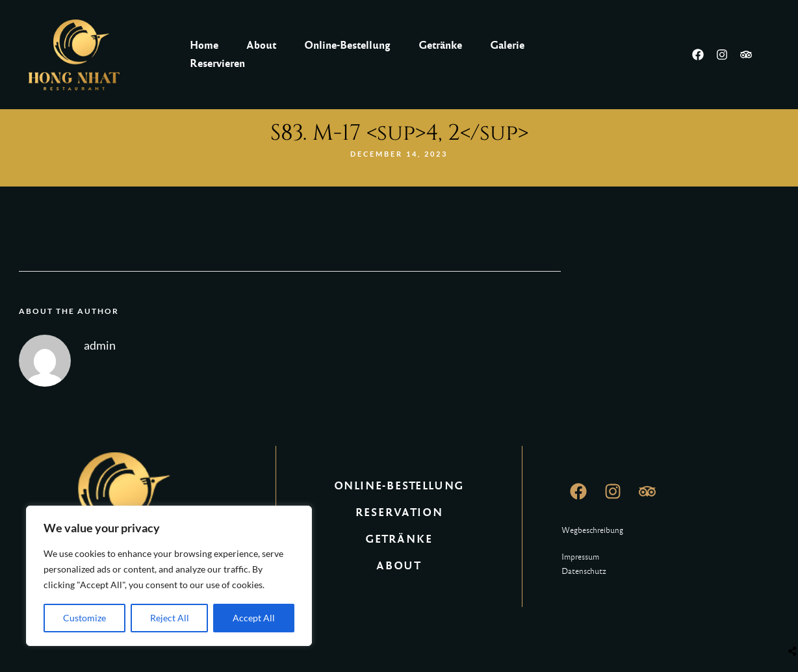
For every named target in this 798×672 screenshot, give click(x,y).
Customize (84, 618)
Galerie (507, 45)
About (261, 45)
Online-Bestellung (347, 45)
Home (204, 45)
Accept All (254, 618)
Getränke (440, 45)
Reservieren (217, 63)
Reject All (170, 618)
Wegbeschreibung (592, 530)
